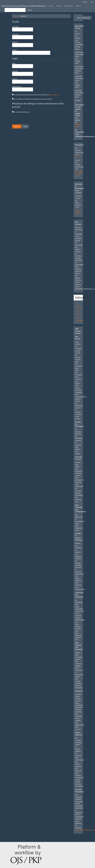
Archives (59, 6)
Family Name (23, 36)
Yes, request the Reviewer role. (21, 112)
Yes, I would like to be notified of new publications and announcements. (32, 99)
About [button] (78, 6)
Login (92, 2)
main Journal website (78, 211)
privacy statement (54, 95)
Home (16, 16)
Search (30, 10)
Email (23, 65)
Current (51, 6)
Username (23, 73)
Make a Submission (83, 18)
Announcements (68, 6)
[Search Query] (15, 10)
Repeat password (23, 89)
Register (85, 2)
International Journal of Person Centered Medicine (24, 6)
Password (23, 81)
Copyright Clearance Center (79, 173)
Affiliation (23, 44)
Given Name (23, 29)
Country (31, 52)
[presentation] (28, 119)
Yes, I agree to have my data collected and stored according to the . (36, 95)
